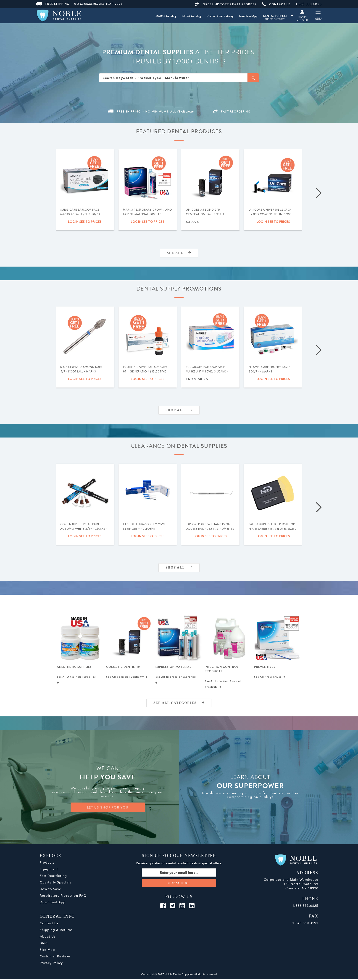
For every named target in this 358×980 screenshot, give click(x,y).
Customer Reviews (55, 957)
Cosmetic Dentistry (124, 667)
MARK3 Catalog (166, 16)
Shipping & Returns (56, 931)
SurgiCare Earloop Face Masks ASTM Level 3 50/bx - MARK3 (207, 372)
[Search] (253, 78)
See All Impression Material (176, 681)
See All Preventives (270, 678)
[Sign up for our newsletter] (179, 873)
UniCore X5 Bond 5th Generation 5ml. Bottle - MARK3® (206, 214)
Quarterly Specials (55, 883)
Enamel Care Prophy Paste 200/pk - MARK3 (270, 369)
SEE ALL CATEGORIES (179, 704)
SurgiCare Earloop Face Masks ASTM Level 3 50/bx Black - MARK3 (80, 214)
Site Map (47, 951)
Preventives (265, 667)
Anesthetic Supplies (74, 667)
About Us (48, 937)
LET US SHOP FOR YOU (108, 808)
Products (47, 863)
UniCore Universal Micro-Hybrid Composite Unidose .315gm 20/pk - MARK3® (270, 214)
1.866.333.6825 (309, 4)
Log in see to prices (85, 222)
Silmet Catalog (191, 16)
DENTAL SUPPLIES (278, 16)
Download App (248, 16)
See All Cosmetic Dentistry (127, 678)
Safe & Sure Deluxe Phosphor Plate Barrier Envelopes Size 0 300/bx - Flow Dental (273, 529)
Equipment (49, 870)
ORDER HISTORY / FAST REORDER (226, 4)
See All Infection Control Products (223, 685)
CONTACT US (276, 4)
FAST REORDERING (232, 111)
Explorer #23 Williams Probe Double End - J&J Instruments (210, 527)
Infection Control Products (222, 669)
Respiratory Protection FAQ (63, 897)
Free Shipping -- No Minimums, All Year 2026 (80, 4)
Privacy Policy (51, 964)
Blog (44, 944)
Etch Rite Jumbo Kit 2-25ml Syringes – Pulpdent (144, 527)
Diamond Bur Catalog (220, 16)
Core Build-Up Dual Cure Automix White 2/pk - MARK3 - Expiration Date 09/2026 (84, 529)
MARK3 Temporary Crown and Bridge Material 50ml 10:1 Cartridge (147, 214)
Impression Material (173, 667)
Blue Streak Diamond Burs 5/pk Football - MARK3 (81, 369)
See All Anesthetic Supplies (77, 681)
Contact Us (49, 924)
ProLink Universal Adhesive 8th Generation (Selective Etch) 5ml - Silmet (145, 372)
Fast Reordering (53, 877)
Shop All (179, 410)
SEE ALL (179, 253)
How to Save (50, 890)
